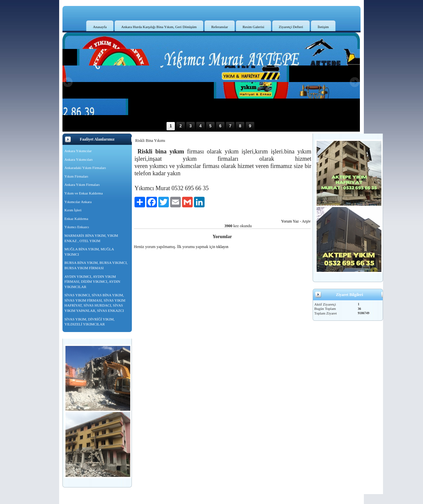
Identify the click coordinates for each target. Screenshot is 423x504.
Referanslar (220, 27)
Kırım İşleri (73, 210)
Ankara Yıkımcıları (78, 159)
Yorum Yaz (290, 221)
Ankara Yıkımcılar (78, 151)
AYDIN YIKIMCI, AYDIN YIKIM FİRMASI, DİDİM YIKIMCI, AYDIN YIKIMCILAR (92, 282)
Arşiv (306, 221)
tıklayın (222, 247)
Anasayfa (100, 27)
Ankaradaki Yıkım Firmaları (85, 168)
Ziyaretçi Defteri (291, 27)
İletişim (323, 27)
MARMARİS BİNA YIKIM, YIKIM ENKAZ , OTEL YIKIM (91, 238)
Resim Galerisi (253, 27)
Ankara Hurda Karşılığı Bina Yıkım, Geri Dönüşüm (159, 27)
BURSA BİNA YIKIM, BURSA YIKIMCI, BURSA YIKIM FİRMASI (96, 265)
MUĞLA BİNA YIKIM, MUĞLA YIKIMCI (89, 252)
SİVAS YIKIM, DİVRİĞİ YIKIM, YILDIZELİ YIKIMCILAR (89, 322)
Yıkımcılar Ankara (78, 202)
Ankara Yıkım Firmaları (82, 185)
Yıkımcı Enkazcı (77, 227)
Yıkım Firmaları (76, 176)
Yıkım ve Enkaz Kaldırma (84, 193)
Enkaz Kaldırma (76, 219)
